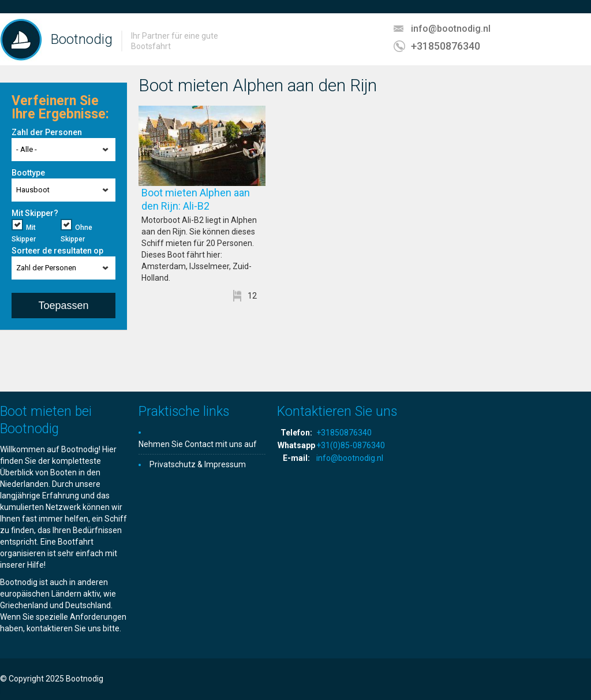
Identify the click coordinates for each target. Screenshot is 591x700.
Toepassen (63, 306)
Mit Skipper (24, 233)
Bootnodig (82, 39)
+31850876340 (446, 46)
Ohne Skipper (76, 233)
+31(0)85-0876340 (351, 445)
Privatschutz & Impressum (198, 464)
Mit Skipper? (35, 213)
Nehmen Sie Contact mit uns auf (198, 444)
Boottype (28, 173)
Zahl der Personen (47, 132)
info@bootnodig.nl (451, 29)
